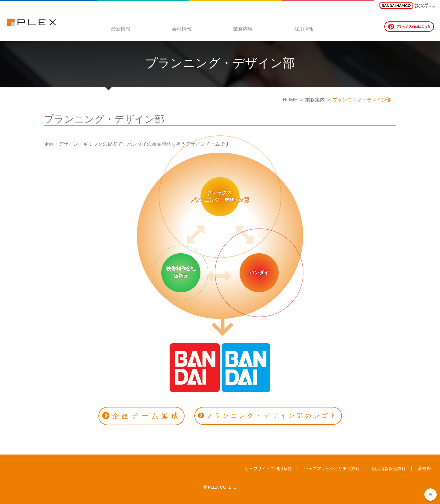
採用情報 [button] (304, 29)
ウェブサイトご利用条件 (268, 469)
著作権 (424, 469)
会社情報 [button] (182, 29)
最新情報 (121, 29)
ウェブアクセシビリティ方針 (332, 469)
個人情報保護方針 (389, 469)
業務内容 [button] (243, 29)
